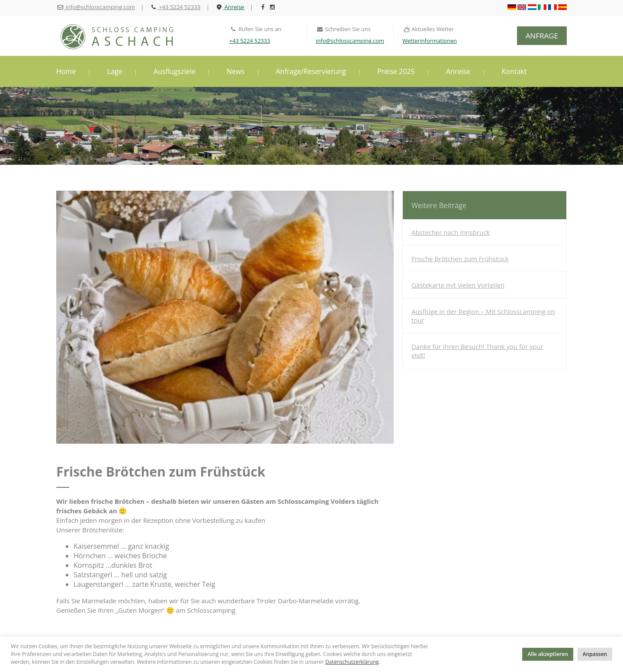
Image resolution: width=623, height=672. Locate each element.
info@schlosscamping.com (350, 41)
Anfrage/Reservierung (311, 71)
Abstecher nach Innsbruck (451, 232)
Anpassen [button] (595, 654)
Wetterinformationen (430, 41)
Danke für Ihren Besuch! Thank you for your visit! (477, 351)
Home (66, 71)
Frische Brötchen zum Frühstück (460, 259)
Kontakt (514, 71)
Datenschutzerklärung (352, 662)
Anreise (458, 71)
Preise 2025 (396, 71)
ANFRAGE (542, 36)
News (236, 71)
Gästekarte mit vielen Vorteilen (458, 285)
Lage (115, 71)
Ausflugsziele (175, 71)
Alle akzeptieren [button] (548, 654)
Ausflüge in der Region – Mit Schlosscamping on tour (483, 316)
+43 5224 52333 (250, 41)
